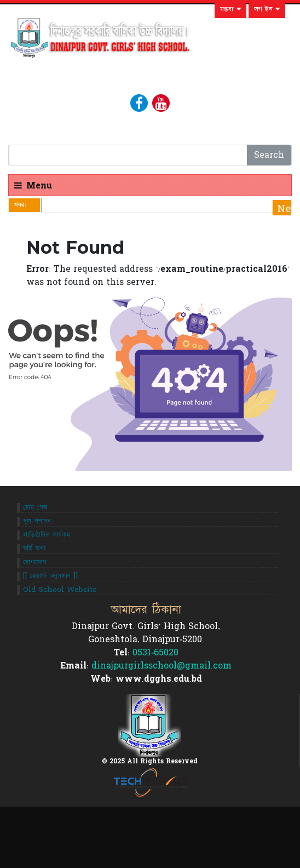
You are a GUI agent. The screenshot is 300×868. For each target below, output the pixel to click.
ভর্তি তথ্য (34, 549)
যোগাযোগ (35, 562)
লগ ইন (267, 9)
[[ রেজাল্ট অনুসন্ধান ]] (50, 576)
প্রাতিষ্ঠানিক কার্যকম (47, 535)
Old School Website (60, 590)
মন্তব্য (230, 9)
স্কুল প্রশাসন (37, 521)
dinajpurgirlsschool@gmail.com (161, 666)
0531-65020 (155, 653)
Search (269, 155)
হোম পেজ (35, 507)
